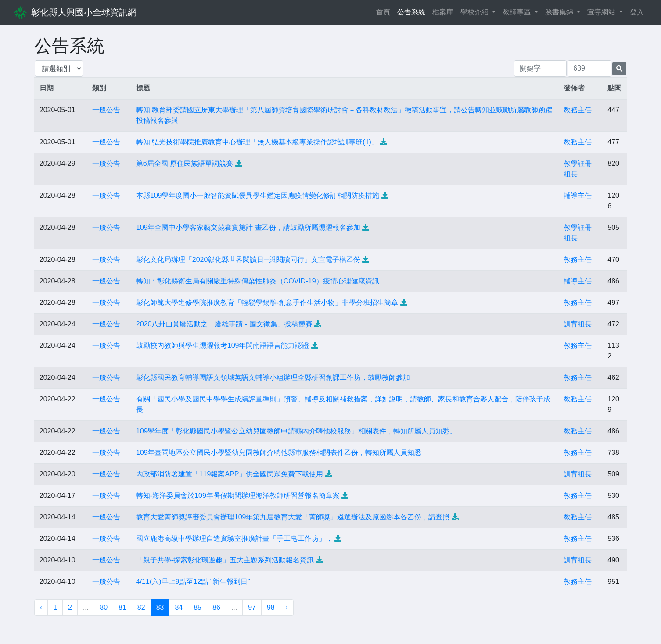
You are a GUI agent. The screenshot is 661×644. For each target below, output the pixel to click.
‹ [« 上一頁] (41, 607)
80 (104, 607)
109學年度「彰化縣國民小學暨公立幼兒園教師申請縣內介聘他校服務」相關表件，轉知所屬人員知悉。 (296, 431)
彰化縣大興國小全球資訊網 (84, 12)
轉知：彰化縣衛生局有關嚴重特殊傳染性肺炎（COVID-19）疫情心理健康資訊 (258, 281)
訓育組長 (578, 324)
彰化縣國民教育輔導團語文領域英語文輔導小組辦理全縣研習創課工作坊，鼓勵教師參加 (273, 377)
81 (122, 607)
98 (271, 607)
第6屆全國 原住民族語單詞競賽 (185, 163)
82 (141, 607)
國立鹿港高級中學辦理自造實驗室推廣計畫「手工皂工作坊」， (234, 538)
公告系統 (411, 12)
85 (198, 607)
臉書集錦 (560, 12)
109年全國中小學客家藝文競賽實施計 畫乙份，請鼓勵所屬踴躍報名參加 (248, 227)
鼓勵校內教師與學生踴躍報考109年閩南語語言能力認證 (223, 345)
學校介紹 (475, 12)
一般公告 (106, 110)
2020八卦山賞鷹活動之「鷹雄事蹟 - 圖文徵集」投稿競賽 (224, 324)
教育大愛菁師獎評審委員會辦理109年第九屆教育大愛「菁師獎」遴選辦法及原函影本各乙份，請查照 (293, 517)
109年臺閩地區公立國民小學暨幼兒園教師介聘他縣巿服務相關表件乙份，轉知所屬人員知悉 (279, 453)
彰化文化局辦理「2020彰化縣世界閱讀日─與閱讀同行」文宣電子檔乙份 (248, 259)
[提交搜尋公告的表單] (619, 69)
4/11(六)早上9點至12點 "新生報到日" (193, 581)
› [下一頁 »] (287, 607)
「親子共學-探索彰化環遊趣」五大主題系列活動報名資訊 (225, 560)
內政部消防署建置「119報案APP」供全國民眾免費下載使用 (230, 474)
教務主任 (578, 110)
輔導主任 (578, 195)
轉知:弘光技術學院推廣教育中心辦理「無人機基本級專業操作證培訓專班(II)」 (257, 142)
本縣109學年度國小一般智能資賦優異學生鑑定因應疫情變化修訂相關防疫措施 (258, 195)
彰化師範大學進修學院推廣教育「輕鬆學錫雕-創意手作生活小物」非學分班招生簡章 (267, 302)
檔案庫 (443, 12)
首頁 (385, 11)
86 (216, 607)
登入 (637, 12)
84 (179, 607)
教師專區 (517, 12)
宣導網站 (602, 12)
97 (252, 607)
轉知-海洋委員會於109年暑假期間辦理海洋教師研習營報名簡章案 (238, 496)
